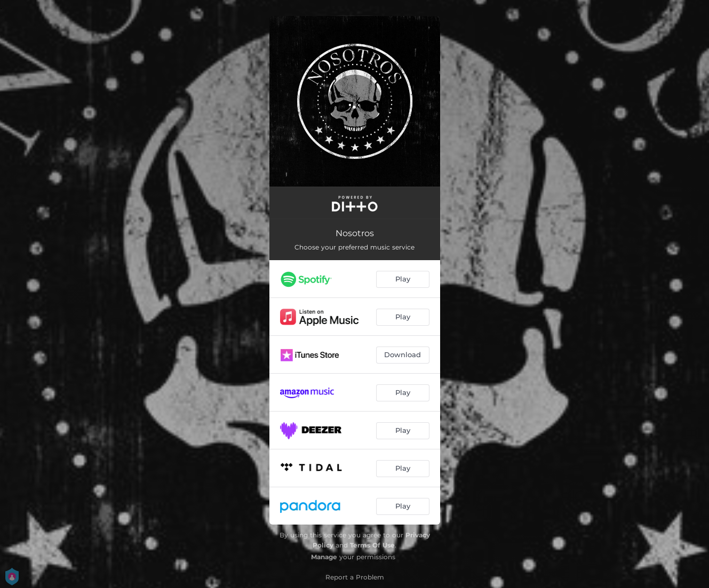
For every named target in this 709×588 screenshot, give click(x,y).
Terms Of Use (372, 545)
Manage (324, 557)
